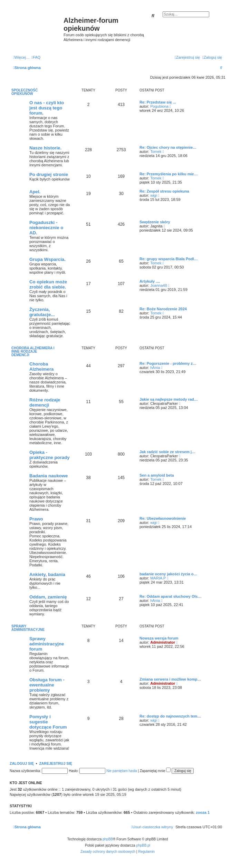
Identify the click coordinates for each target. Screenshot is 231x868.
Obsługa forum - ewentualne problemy (47, 685)
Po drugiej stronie (49, 174)
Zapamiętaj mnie (155, 771)
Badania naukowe (49, 476)
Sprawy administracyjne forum (47, 644)
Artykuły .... (150, 281)
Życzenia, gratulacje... (42, 312)
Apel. (35, 192)
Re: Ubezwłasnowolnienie (163, 518)
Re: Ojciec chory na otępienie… (168, 147)
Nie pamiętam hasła (122, 771)
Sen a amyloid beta (157, 475)
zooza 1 (203, 812)
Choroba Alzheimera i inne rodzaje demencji (33, 352)
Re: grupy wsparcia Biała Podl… (169, 259)
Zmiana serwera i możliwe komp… (170, 679)
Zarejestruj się (56, 763)
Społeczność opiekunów (25, 92)
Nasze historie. (45, 148)
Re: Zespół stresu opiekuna (164, 191)
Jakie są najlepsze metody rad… (169, 399)
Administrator (163, 642)
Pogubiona (159, 106)
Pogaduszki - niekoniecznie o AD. (46, 228)
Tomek (156, 152)
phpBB (108, 839)
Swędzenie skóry (155, 222)
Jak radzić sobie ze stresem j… (167, 452)
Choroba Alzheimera (41, 367)
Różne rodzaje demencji (45, 402)
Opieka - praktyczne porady (50, 455)
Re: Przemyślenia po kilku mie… (169, 174)
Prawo (36, 519)
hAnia (155, 368)
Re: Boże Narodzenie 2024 (163, 309)
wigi (153, 195)
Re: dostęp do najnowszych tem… (170, 716)
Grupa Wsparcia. (47, 259)
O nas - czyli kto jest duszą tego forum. (47, 108)
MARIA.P (158, 578)
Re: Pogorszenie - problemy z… (168, 363)
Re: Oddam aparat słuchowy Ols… (171, 596)
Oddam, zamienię (48, 597)
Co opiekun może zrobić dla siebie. (48, 284)
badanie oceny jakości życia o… (169, 574)
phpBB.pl (143, 845)
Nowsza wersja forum (159, 638)
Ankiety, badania (47, 574)
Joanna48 (158, 285)
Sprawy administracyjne (28, 628)
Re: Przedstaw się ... (158, 102)
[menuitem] (36, 57)
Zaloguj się (22, 763)
